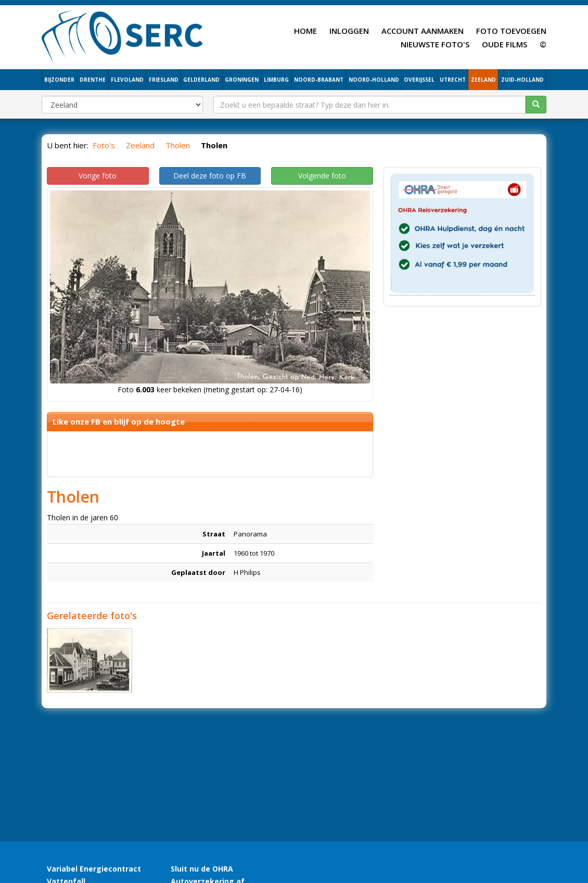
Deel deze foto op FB (210, 176)
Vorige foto (98, 176)
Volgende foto (322, 176)
